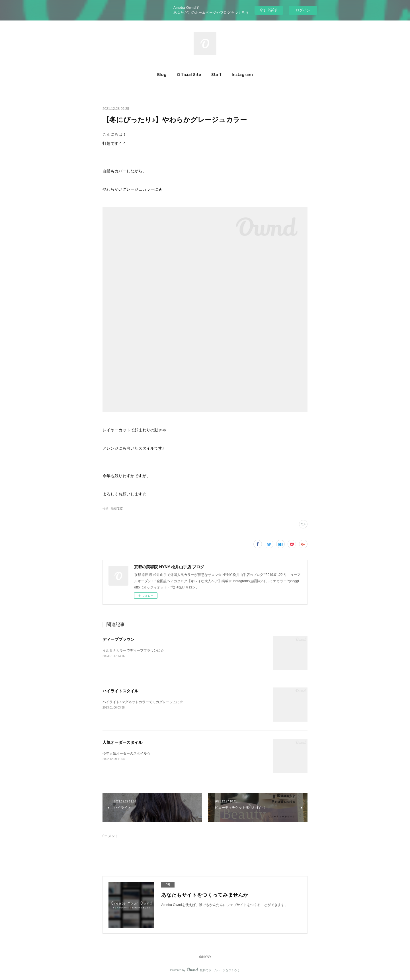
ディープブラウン (118, 639)
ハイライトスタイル (120, 691)
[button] (162, 75)
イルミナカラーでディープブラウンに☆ (133, 650)
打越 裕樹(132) (113, 509)
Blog (162, 75)
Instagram (242, 75)
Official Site (189, 75)
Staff (216, 75)
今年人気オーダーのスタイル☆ (126, 753)
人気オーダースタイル (122, 742)
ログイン (303, 10)
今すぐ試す (269, 10)
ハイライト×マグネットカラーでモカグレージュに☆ (143, 702)
